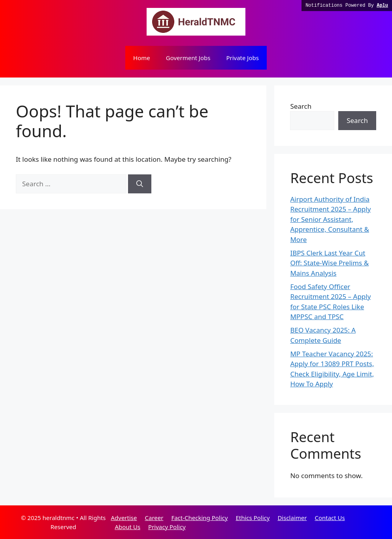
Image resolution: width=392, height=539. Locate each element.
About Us (127, 527)
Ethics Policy (253, 518)
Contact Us (330, 518)
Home (142, 58)
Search (301, 106)
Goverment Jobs (188, 58)
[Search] (140, 184)
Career (154, 518)
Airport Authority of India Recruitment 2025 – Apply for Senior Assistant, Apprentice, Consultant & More (330, 219)
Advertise (124, 518)
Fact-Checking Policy (199, 518)
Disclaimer (292, 518)
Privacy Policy (167, 527)
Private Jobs (242, 58)
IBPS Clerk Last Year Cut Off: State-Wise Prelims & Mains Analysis (329, 263)
